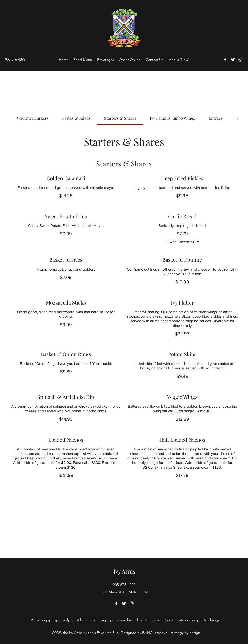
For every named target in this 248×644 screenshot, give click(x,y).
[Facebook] (225, 60)
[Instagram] (240, 60)
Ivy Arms (125, 571)
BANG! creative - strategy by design (171, 633)
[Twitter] (233, 60)
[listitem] (182, 242)
